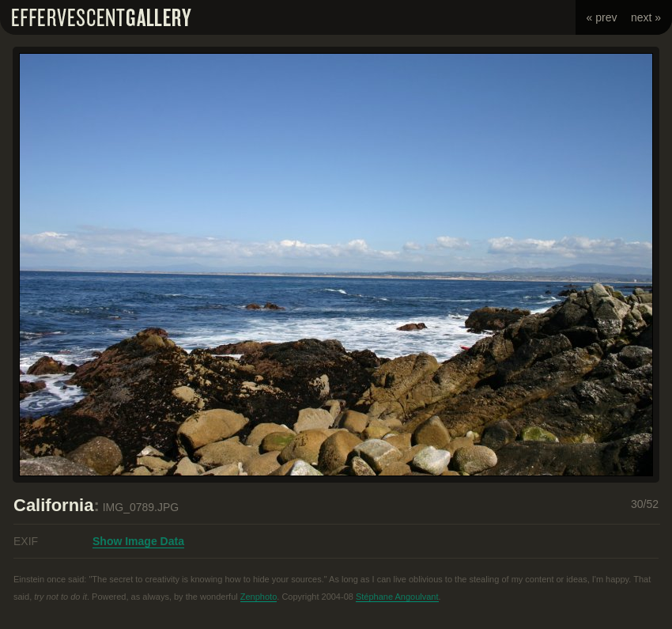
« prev (602, 17)
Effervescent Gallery (102, 17)
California (53, 505)
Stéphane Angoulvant (397, 597)
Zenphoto (259, 597)
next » (646, 17)
